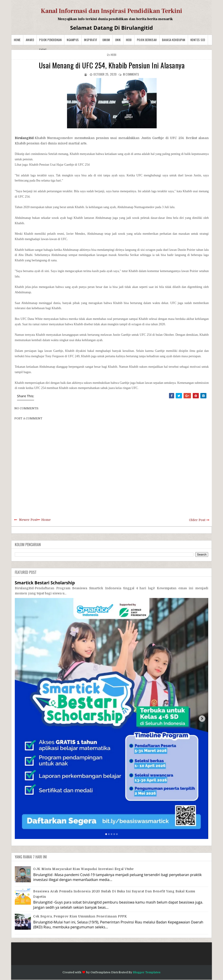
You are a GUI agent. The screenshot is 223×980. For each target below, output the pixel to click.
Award (30, 40)
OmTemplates (101, 972)
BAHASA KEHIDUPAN (174, 40)
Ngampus (73, 40)
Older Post (197, 520)
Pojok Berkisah (147, 40)
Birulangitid (24, 138)
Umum (106, 40)
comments (131, 74)
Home (17, 40)
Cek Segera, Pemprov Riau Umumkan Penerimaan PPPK (80, 916)
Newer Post (28, 520)
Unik (118, 40)
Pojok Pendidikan (50, 40)
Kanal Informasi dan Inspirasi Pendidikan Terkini (111, 11)
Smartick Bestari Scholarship (45, 583)
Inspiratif (91, 40)
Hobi (129, 40)
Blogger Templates (147, 972)
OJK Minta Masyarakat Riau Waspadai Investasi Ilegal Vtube (83, 869)
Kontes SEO (198, 40)
